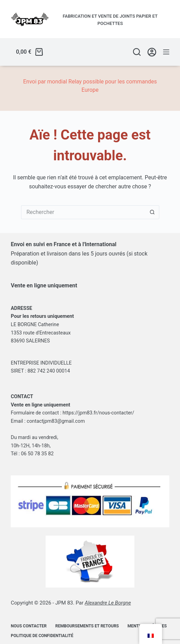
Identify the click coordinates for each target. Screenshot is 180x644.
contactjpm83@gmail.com (56, 421)
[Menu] (166, 52)
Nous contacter (29, 626)
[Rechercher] (137, 52)
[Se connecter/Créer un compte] (152, 52)
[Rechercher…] (83, 212)
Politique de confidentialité (42, 636)
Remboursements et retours (87, 626)
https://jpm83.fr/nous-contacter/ (98, 413)
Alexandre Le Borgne (108, 603)
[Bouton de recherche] (152, 212)
